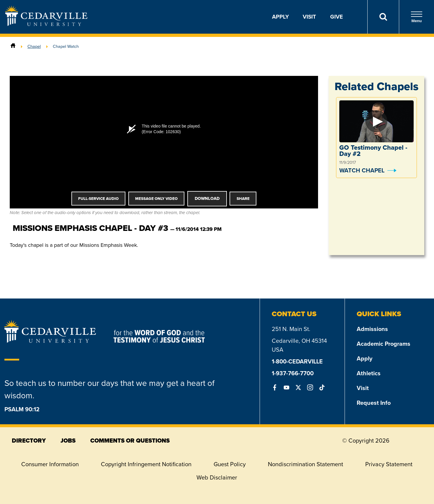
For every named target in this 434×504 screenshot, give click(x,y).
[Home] (13, 46)
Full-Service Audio (98, 199)
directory (29, 441)
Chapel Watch (66, 46)
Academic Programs (384, 344)
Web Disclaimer (217, 477)
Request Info (374, 403)
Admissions (372, 329)
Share (243, 199)
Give (336, 17)
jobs (68, 441)
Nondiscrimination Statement (306, 464)
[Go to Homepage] (46, 24)
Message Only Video (156, 199)
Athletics (369, 373)
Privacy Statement (389, 464)
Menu (417, 17)
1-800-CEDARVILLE (297, 361)
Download (207, 198)
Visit (309, 17)
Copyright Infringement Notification (146, 464)
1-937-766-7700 (293, 373)
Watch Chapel (362, 170)
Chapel (34, 46)
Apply (280, 17)
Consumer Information (50, 464)
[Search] (383, 17)
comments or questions (130, 441)
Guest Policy (230, 464)
